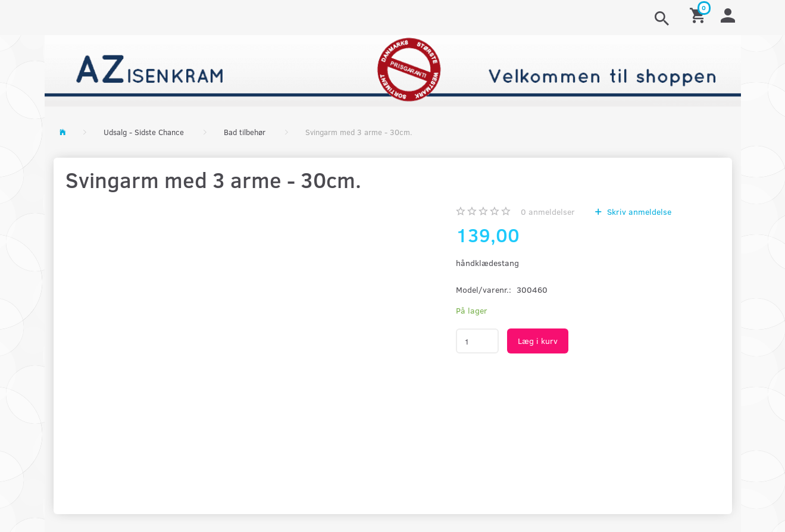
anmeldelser (548, 212)
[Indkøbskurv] (699, 15)
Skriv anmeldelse (638, 212)
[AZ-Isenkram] (393, 69)
